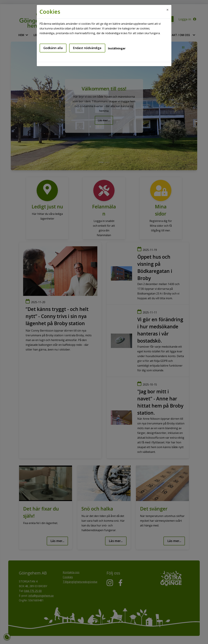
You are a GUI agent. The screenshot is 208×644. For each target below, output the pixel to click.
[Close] (168, 10)
